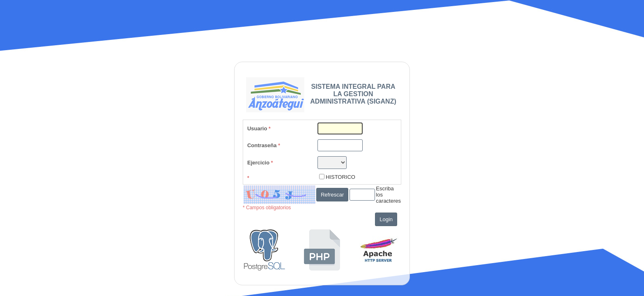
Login (386, 219)
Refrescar (332, 195)
